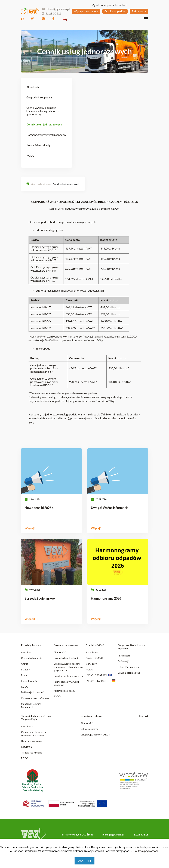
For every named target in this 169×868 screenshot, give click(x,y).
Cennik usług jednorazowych (44, 124)
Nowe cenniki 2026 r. (39, 508)
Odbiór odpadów (115, 11)
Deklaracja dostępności (33, 692)
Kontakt (144, 716)
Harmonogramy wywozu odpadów (46, 135)
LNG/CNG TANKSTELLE (98, 681)
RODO (30, 156)
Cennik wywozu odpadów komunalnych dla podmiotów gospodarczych (43, 111)
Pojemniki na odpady (38, 145)
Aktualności (33, 87)
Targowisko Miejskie (32, 753)
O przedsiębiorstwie (32, 658)
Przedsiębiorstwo (31, 645)
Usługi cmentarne (89, 729)
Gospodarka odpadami (39, 97)
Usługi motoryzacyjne (129, 673)
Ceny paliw (92, 664)
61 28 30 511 (52, 13)
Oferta (25, 664)
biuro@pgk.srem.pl (56, 9)
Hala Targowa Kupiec (32, 741)
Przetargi (26, 670)
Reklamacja (139, 11)
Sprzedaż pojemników (40, 598)
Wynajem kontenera (86, 11)
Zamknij (84, 861)
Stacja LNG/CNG (95, 645)
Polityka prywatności (146, 851)
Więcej (30, 528)
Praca (24, 675)
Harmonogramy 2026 (106, 598)
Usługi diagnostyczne (129, 667)
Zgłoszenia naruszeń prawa (35, 698)
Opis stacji (123, 661)
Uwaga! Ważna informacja (110, 508)
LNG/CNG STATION (96, 675)
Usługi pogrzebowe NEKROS (95, 735)
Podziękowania (29, 681)
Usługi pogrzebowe (91, 716)
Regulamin (26, 747)
